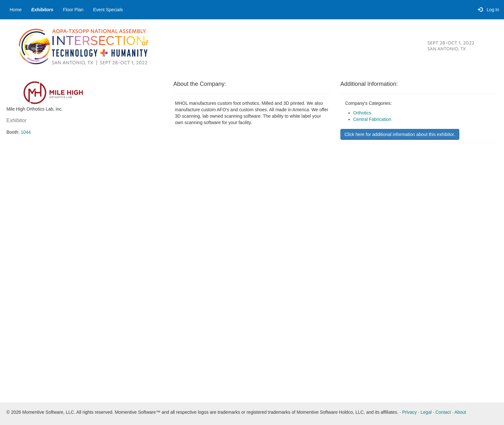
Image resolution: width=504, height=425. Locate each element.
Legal (426, 412)
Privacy (410, 412)
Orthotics (362, 113)
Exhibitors (42, 10)
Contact (443, 412)
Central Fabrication (372, 119)
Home (16, 10)
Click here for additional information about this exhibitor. (400, 134)
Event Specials (108, 10)
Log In (489, 10)
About (460, 412)
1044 (26, 132)
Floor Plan (73, 10)
